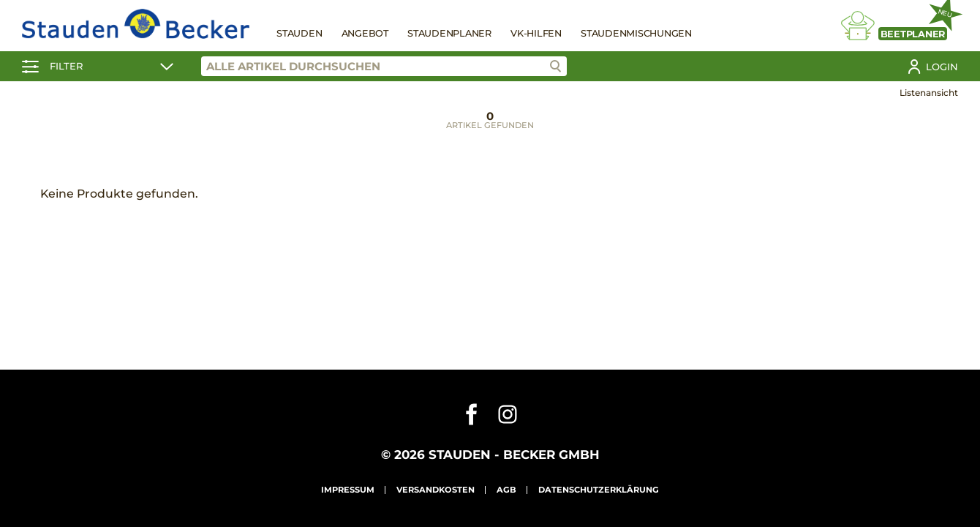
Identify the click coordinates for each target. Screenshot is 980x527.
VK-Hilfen (536, 33)
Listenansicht (929, 93)
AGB (506, 490)
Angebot (365, 33)
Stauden (299, 33)
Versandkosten (436, 490)
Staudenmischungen (636, 33)
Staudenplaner (449, 33)
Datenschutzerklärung (599, 490)
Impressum (348, 490)
